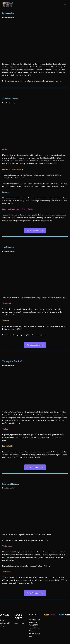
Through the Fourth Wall (13, 361)
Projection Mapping (8, 17)
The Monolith (8, 247)
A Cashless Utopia (10, 99)
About (2, 620)
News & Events (20, 624)
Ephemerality (8, 13)
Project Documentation (35, 231)
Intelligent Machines (11, 484)
